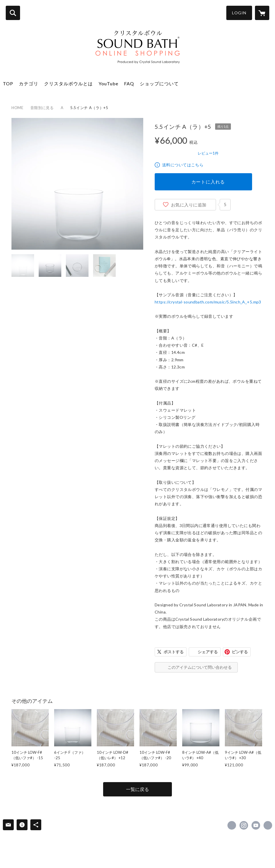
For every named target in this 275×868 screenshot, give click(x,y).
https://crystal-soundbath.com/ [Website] (268, 825)
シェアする (208, 652)
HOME (17, 108)
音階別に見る (42, 108)
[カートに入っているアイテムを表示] (262, 13)
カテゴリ (29, 83)
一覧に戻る (137, 789)
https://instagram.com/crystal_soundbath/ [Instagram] (244, 825)
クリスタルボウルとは (68, 83)
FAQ (129, 83)
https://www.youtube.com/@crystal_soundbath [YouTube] (256, 825)
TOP (8, 83)
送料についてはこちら (183, 165)
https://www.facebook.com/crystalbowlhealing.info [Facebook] (232, 825)
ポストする (174, 652)
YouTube (108, 83)
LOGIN (239, 13)
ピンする (240, 652)
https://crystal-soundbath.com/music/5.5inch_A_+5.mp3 (208, 302)
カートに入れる (208, 182)
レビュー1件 (208, 153)
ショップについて (159, 83)
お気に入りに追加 (189, 205)
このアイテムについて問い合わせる (200, 667)
